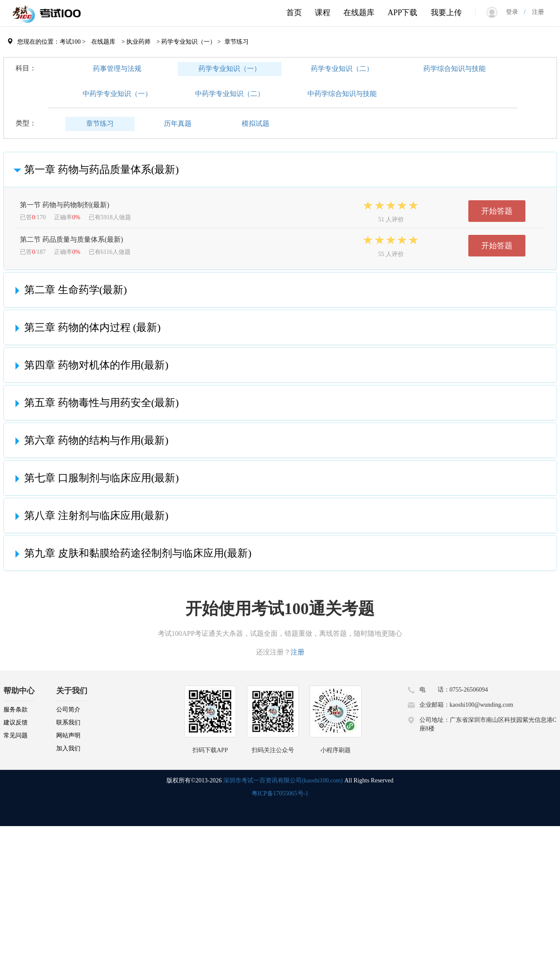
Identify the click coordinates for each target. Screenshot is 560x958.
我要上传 (446, 13)
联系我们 (68, 723)
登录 (515, 12)
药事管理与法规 (117, 69)
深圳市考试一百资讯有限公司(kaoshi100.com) (283, 780)
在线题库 (359, 13)
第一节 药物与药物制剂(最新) (65, 205)
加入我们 (68, 748)
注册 (535, 12)
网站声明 (68, 735)
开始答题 (497, 211)
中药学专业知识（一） (117, 94)
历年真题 (178, 123)
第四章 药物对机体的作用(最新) (90, 365)
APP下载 (402, 13)
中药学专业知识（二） (230, 94)
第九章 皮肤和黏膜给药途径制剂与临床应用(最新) (131, 553)
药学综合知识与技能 (454, 69)
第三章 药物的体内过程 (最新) (86, 327)
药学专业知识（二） (342, 69)
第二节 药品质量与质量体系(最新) (72, 239)
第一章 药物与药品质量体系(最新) (95, 170)
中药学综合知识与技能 (342, 94)
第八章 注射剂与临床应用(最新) (90, 516)
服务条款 (16, 710)
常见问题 (16, 735)
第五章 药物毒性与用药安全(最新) (95, 403)
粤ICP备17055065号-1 (280, 793)
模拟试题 (256, 123)
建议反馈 (16, 723)
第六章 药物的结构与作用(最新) (90, 440)
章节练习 (100, 123)
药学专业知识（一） (230, 69)
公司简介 (68, 710)
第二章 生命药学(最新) (69, 290)
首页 (294, 13)
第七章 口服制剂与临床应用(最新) (95, 478)
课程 (323, 13)
